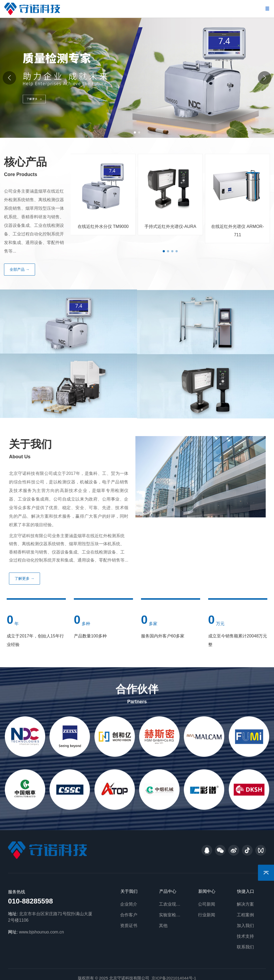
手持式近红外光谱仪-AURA (169, 226)
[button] (265, 78)
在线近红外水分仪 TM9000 (101, 226)
